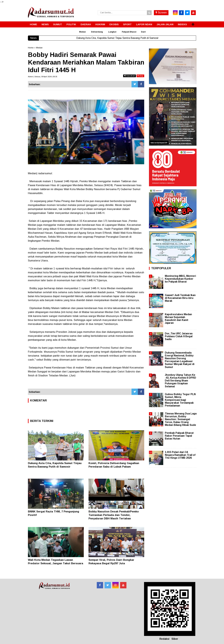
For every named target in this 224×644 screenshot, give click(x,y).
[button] (193, 23)
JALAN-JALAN (165, 24)
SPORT (127, 24)
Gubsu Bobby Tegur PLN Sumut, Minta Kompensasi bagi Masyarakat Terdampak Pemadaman (180, 400)
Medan (82, 32)
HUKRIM (100, 24)
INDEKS (182, 24)
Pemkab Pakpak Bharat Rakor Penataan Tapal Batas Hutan (179, 436)
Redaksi (164, 639)
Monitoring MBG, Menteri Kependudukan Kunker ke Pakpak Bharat (180, 279)
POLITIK (71, 24)
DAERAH (86, 24)
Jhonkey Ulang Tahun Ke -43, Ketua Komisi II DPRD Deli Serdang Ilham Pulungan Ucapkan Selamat (180, 381)
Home (31, 48)
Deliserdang (97, 32)
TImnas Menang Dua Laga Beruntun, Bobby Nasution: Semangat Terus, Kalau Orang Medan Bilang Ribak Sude (181, 419)
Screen (161, 13)
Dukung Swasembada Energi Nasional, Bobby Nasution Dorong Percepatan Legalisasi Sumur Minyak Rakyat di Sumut (180, 360)
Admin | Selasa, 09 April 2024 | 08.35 (43, 77)
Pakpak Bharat (129, 32)
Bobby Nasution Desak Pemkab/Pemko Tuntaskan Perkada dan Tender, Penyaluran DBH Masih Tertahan (114, 515)
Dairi (143, 32)
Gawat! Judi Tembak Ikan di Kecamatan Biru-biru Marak (180, 298)
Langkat (112, 32)
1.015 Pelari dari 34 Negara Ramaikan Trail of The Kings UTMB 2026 (180, 455)
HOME (33, 24)
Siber (175, 639)
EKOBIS (114, 24)
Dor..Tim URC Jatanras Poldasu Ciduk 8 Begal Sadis (179, 336)
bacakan (130, 76)
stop (140, 76)
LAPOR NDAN (144, 24)
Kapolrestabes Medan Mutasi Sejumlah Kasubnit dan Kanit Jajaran (178, 319)
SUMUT (58, 24)
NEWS (45, 24)
